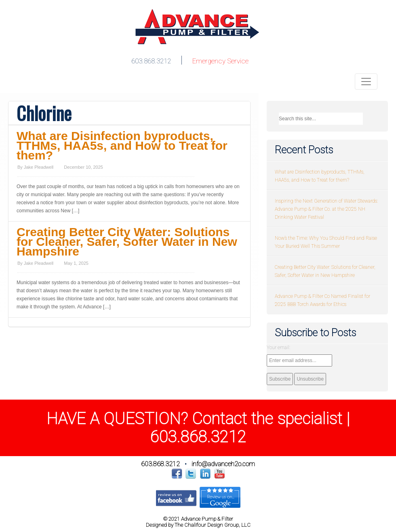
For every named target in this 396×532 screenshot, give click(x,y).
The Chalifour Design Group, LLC (213, 525)
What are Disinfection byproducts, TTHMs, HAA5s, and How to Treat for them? (122, 146)
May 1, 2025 (76, 263)
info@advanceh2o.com (223, 464)
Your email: (278, 348)
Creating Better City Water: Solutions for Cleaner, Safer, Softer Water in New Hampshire (127, 242)
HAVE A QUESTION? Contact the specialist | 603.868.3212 (198, 428)
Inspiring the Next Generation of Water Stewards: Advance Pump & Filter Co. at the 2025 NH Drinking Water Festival (326, 209)
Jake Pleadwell (39, 167)
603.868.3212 (151, 61)
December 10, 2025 (83, 167)
